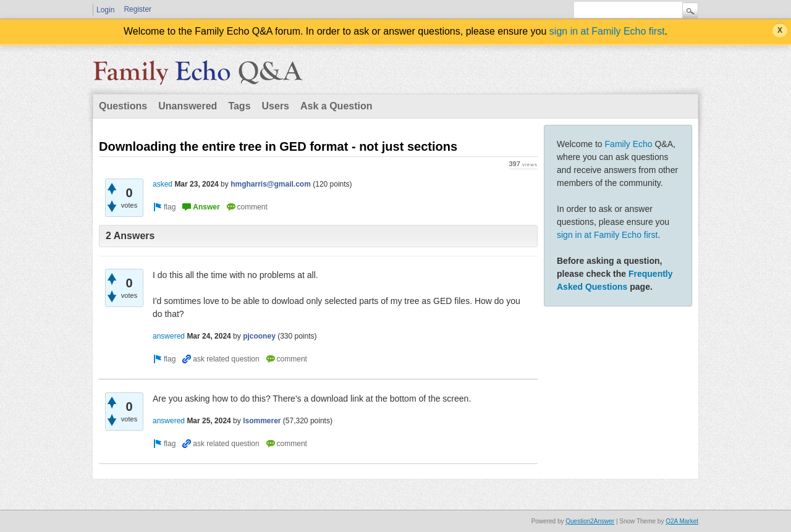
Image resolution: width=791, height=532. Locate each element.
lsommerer (262, 421)
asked (163, 184)
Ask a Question (336, 106)
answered (169, 336)
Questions (123, 106)
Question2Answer (590, 521)
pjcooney (259, 336)
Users (276, 106)
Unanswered (188, 106)
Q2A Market (682, 521)
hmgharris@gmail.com (271, 184)
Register (137, 9)
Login (105, 10)
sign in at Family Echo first (607, 31)
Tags (239, 106)
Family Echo (629, 144)
